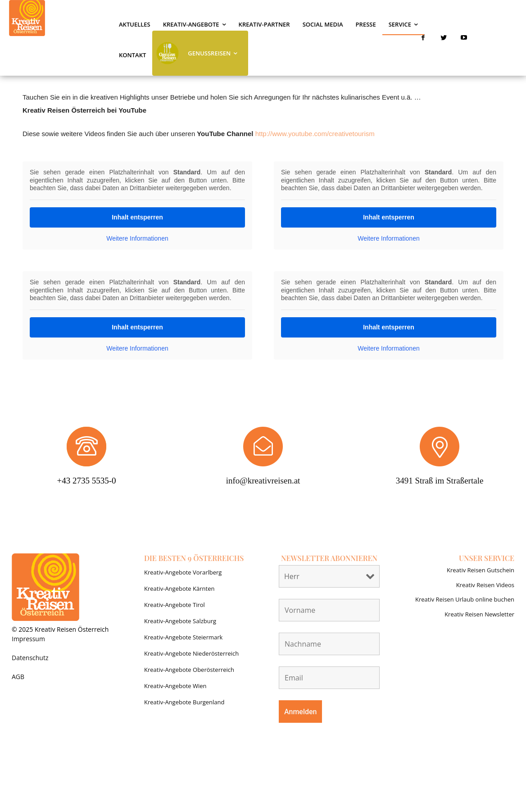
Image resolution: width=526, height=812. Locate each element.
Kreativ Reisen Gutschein (481, 570)
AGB (18, 677)
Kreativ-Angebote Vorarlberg (183, 572)
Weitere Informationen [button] (137, 238)
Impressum (28, 639)
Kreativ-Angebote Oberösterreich (189, 670)
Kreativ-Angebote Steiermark (183, 637)
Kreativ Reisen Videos (485, 585)
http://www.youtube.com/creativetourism (315, 134)
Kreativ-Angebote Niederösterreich (191, 653)
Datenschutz (30, 658)
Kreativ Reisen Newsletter (479, 614)
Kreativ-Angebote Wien (175, 686)
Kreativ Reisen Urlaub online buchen (465, 599)
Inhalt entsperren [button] (137, 217)
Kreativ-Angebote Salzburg (180, 621)
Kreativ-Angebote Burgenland (184, 702)
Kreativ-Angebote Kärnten (179, 588)
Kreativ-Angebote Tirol (175, 605)
